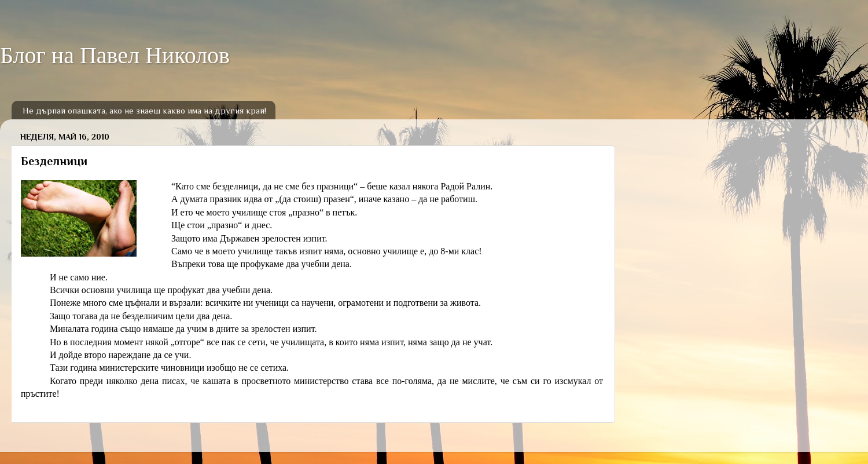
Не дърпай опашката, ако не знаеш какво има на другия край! (144, 110)
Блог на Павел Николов (115, 55)
